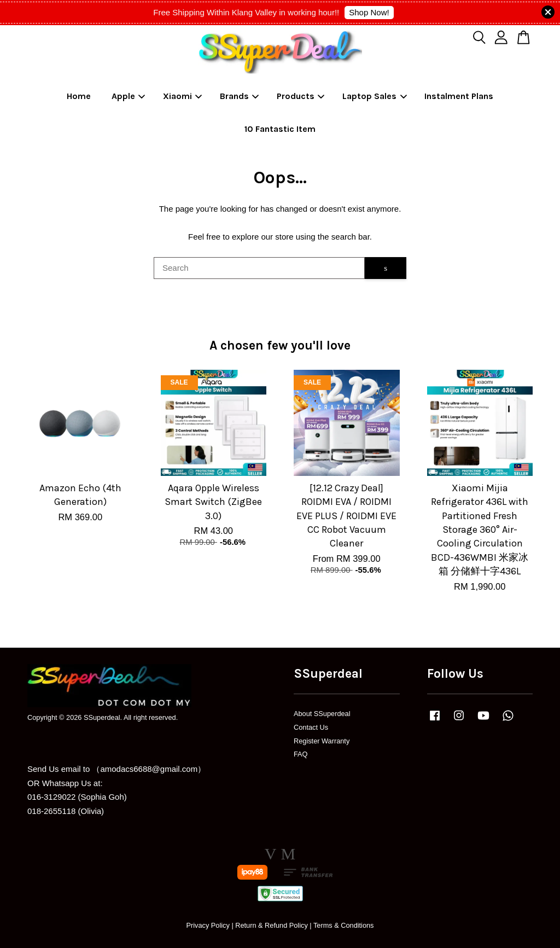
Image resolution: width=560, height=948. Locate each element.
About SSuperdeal (322, 714)
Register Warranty (322, 741)
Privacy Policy (208, 925)
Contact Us (311, 727)
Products (301, 96)
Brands (240, 96)
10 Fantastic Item (280, 129)
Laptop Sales (375, 96)
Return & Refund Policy (272, 925)
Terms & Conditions (344, 925)
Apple (129, 96)
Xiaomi (183, 96)
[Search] (259, 268)
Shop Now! (369, 12)
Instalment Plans (459, 96)
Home (79, 96)
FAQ (301, 754)
